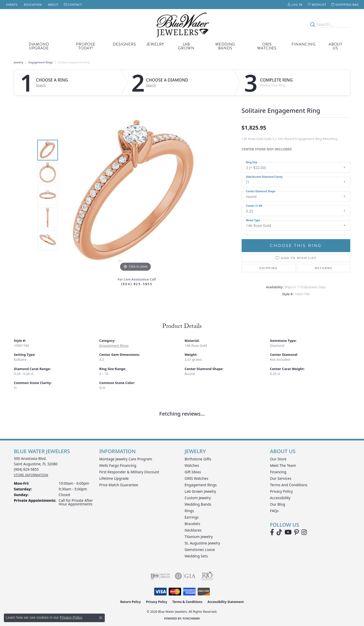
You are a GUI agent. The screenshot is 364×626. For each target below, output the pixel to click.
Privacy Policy (281, 491)
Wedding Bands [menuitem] (198, 504)
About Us (335, 46)
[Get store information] (31, 475)
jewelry (19, 62)
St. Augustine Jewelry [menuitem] (202, 543)
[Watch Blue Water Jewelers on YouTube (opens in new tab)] (288, 532)
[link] (11, 5)
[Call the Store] (27, 469)
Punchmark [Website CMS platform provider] (191, 618)
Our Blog (278, 504)
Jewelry (155, 44)
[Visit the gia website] (185, 576)
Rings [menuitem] (189, 511)
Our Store (278, 459)
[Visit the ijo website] (160, 576)
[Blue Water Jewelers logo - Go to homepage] (182, 24)
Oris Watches (267, 46)
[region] (136, 195)
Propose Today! (86, 46)
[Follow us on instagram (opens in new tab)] (304, 532)
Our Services (281, 478)
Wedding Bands (225, 46)
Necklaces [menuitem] (193, 530)
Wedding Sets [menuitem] (196, 556)
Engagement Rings (40, 62)
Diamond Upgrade (39, 46)
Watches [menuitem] (192, 465)
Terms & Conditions (187, 602)
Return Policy (131, 602)
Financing (303, 44)
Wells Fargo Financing (118, 465)
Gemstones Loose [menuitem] (200, 550)
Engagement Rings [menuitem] (201, 485)
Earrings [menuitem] (192, 517)
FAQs (274, 511)
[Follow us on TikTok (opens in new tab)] (279, 532)
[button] (295, 5)
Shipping (269, 268)
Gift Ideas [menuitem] (193, 472)
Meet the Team (283, 465)
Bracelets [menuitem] (192, 524)
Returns (324, 268)
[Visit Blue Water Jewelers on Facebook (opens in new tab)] (272, 532)
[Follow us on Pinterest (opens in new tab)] (296, 532)
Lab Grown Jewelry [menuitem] (200, 491)
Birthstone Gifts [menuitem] (198, 459)
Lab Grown (186, 46)
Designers (124, 44)
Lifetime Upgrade (114, 478)
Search (41, 85)
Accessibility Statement (226, 602)
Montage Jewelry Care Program (126, 459)
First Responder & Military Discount (129, 472)
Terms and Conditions (289, 485)
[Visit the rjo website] (207, 576)
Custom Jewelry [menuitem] (198, 498)
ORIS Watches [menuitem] (196, 478)
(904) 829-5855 (137, 284)
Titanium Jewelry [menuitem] (199, 537)
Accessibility (280, 498)
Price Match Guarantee (119, 485)
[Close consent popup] (101, 618)
